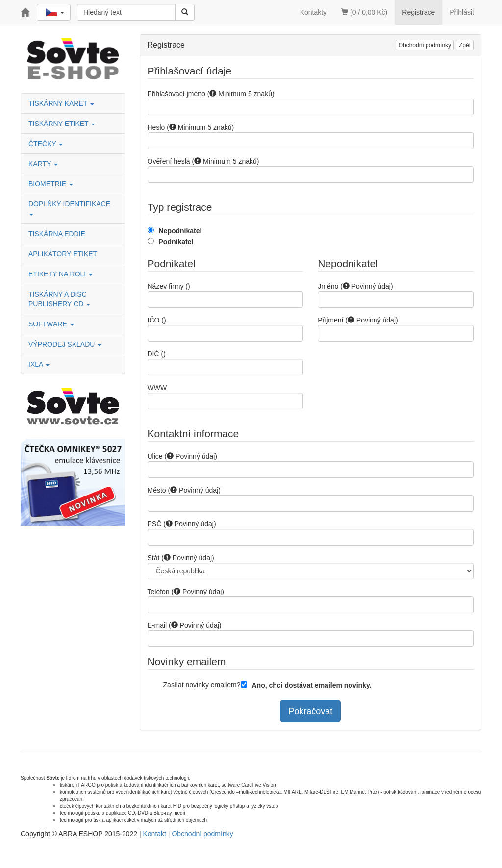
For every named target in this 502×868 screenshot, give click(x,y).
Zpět (465, 45)
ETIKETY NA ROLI (61, 274)
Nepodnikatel (180, 231)
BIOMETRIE (51, 184)
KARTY (43, 164)
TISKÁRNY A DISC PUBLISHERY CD (59, 299)
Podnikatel (176, 242)
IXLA (39, 364)
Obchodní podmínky (425, 45)
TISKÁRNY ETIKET (62, 124)
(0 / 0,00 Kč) (364, 12)
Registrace (418, 12)
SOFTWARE (51, 324)
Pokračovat (310, 711)
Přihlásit (462, 12)
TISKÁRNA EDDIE (57, 234)
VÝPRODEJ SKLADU (65, 344)
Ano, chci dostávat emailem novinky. (312, 685)
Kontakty (313, 12)
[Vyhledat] (185, 12)
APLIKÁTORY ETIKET (63, 254)
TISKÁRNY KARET (61, 103)
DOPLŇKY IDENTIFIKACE (70, 208)
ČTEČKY (46, 144)
